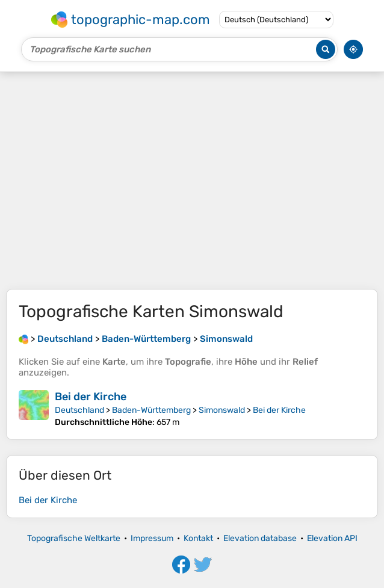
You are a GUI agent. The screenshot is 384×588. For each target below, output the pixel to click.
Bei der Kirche (91, 397)
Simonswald (222, 410)
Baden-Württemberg (151, 410)
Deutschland (79, 410)
